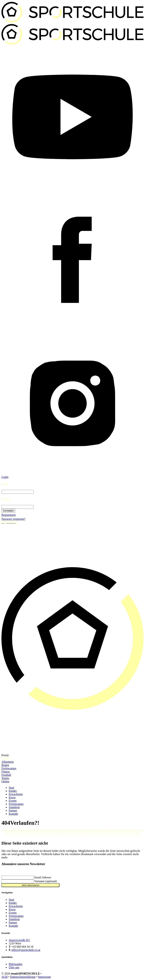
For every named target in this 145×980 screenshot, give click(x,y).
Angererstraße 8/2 (19, 940)
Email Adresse (43, 877)
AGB (5, 977)
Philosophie (16, 964)
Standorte (14, 807)
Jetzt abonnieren (31, 885)
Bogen (5, 765)
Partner (13, 810)
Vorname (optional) (46, 881)
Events (13, 801)
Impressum (44, 977)
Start (11, 788)
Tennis (5, 778)
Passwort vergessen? (13, 519)
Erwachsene (16, 794)
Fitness (6, 772)
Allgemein (8, 762)
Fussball (6, 775)
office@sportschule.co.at (26, 950)
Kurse (12, 797)
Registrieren (9, 515)
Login (5, 477)
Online (5, 781)
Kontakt (13, 814)
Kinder (13, 791)
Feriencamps (9, 768)
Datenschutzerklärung (23, 977)
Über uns (14, 967)
